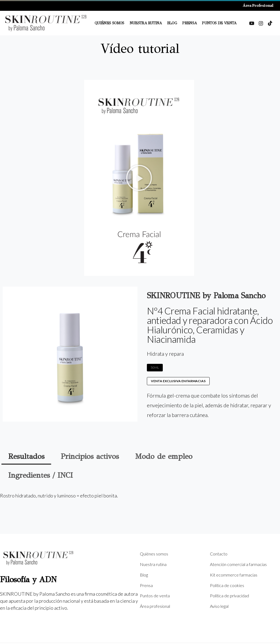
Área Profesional (258, 5)
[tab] (26, 456)
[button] (139, 178)
